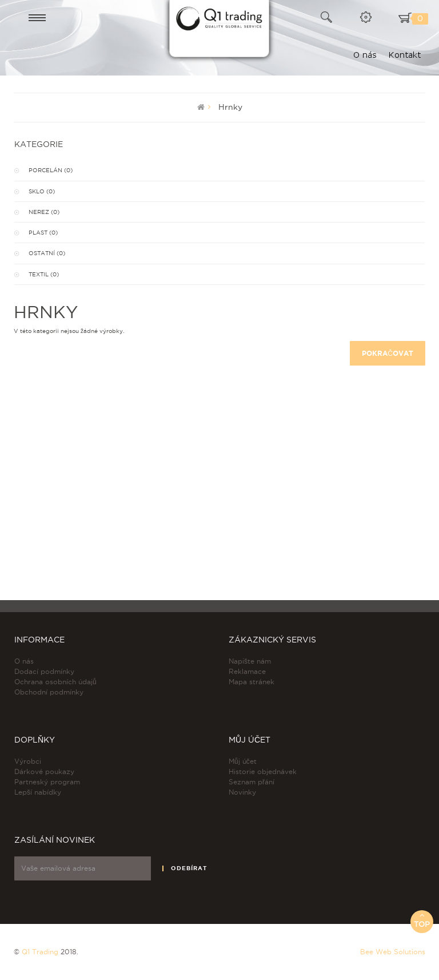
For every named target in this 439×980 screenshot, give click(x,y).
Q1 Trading (40, 952)
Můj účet (243, 761)
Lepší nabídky (38, 792)
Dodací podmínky (44, 671)
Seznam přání (252, 782)
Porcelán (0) (51, 170)
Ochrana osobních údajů (55, 682)
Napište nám (250, 661)
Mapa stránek (252, 682)
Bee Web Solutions (393, 952)
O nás (24, 661)
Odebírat (189, 868)
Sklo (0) (42, 191)
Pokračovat (388, 353)
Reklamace (247, 671)
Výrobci (28, 761)
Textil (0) (44, 274)
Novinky (242, 792)
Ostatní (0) (47, 253)
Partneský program (47, 782)
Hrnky (230, 107)
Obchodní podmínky (49, 692)
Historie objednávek (263, 771)
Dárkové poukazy (44, 771)
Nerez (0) (44, 212)
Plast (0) (43, 233)
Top (422, 920)
